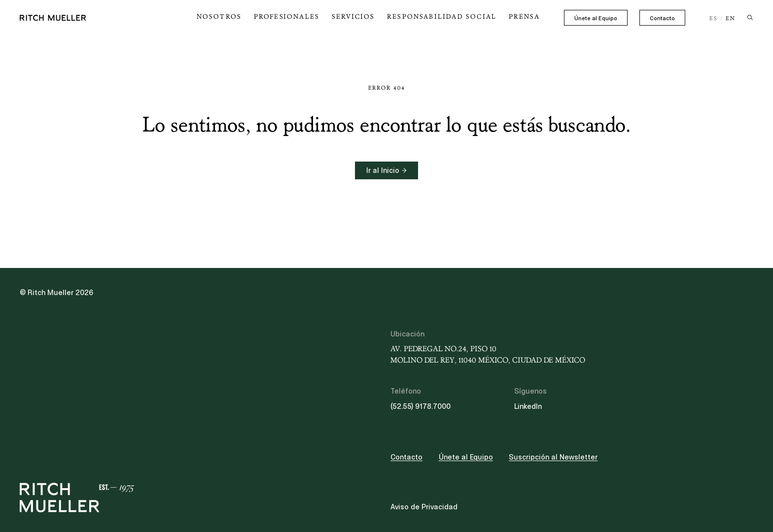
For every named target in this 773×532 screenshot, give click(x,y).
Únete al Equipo (596, 18)
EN (731, 19)
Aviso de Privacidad (424, 507)
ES (714, 19)
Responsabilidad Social (454, 17)
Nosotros (257, 17)
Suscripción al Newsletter (553, 457)
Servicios (376, 17)
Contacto (662, 18)
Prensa (526, 17)
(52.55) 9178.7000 (421, 406)
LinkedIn (528, 406)
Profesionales (317, 17)
